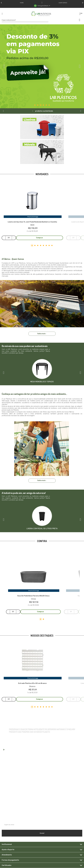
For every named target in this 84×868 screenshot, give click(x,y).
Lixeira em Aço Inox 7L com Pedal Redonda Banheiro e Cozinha (32, 222)
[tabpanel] (42, 66)
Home (22, 3)
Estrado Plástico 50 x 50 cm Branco (32, 683)
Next (83, 3)
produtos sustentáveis (44, 111)
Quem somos (63, 3)
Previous (1, 3)
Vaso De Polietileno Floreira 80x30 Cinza (33, 596)
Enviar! (42, 833)
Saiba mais (42, 334)
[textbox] (25, 20)
